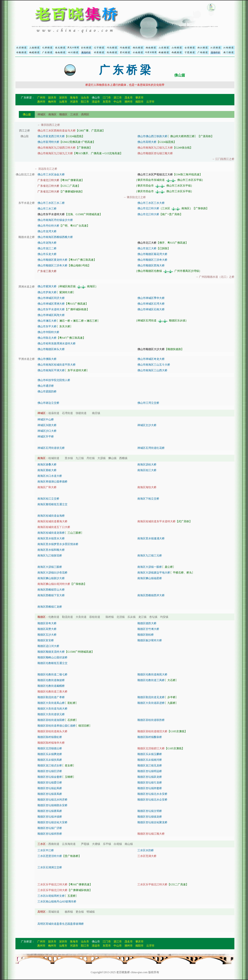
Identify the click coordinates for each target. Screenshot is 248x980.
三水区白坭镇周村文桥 (51, 896)
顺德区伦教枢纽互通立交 (52, 663)
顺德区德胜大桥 (147, 623)
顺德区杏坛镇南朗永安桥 (52, 805)
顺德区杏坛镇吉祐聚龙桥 (152, 822)
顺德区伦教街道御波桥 (51, 680)
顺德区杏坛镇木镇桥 (50, 817)
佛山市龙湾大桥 (47, 231)
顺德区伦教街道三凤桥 (151, 680)
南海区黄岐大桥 (47, 470)
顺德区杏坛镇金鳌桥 (50, 777)
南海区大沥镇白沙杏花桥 (52, 573)
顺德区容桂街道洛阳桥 (51, 720)
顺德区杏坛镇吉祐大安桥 (52, 822)
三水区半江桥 (46, 850)
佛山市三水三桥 (47, 209)
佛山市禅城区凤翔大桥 (51, 315)
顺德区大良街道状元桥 (51, 714)
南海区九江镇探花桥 (50, 556)
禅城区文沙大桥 (147, 425)
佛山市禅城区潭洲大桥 (51, 304)
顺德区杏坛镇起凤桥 (50, 788)
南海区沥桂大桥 (147, 465)
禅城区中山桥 (46, 419)
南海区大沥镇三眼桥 (50, 567)
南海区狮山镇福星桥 (150, 578)
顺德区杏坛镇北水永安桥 (152, 794)
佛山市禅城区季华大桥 (151, 298)
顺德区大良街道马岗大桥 (52, 709)
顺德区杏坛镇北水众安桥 (152, 800)
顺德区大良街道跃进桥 (151, 703)
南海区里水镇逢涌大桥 (151, 538)
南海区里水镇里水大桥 (51, 538)
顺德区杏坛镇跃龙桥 (150, 777)
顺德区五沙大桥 (47, 635)
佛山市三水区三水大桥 (151, 203)
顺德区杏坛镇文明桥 (150, 811)
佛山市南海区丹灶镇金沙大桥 (55, 220)
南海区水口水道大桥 (50, 476)
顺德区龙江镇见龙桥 (150, 765)
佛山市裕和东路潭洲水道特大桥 (57, 344)
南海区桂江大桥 (147, 470)
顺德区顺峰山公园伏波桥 (52, 657)
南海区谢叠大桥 (47, 465)
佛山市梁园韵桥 (47, 391)
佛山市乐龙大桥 (47, 254)
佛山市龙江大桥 (147, 248)
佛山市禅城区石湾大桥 (151, 304)
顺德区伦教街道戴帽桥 (51, 686)
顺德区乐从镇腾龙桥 (50, 754)
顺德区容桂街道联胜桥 (151, 720)
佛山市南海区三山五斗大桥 (154, 365)
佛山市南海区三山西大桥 (152, 370)
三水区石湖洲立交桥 (50, 867)
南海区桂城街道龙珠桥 (51, 533)
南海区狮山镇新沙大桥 (51, 578)
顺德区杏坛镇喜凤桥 (50, 794)
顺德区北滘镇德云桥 (50, 748)
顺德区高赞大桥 (47, 629)
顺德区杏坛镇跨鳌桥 (150, 788)
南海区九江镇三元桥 (150, 556)
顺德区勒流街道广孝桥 (51, 697)
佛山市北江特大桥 (148, 208)
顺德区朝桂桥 (146, 635)
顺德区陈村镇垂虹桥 (50, 737)
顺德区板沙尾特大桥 (150, 640)
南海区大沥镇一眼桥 (150, 567)
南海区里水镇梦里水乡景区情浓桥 (58, 544)
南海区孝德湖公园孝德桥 (52, 482)
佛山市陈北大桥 (47, 338)
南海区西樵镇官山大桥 (51, 590)
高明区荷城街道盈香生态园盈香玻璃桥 (61, 924)
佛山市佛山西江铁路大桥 (152, 136)
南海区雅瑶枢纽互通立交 (52, 504)
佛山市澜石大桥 (47, 321)
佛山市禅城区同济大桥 (51, 298)
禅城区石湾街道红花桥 (151, 448)
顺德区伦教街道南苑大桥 (152, 674)
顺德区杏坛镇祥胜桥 (50, 834)
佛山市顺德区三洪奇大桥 (152, 260)
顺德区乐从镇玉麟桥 (150, 754)
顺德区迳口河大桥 (48, 646)
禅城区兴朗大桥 (47, 425)
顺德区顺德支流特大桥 (51, 652)
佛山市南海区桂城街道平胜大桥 (57, 365)
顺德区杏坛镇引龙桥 (150, 783)
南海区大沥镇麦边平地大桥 (154, 573)
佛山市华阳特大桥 (48, 332)
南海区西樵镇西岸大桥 (151, 595)
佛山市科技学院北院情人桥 (54, 380)
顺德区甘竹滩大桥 (148, 629)
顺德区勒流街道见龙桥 (151, 697)
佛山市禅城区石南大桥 (151, 309)
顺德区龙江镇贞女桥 (50, 765)
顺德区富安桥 (46, 640)
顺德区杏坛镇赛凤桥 (50, 811)
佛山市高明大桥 (147, 142)
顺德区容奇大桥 (47, 623)
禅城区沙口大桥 (47, 431)
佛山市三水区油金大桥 (51, 174)
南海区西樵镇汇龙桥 (50, 607)
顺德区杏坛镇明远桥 (150, 771)
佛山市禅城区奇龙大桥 (151, 359)
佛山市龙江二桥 (47, 248)
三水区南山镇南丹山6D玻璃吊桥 (57, 902)
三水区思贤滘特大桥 (50, 856)
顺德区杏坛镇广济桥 (50, 828)
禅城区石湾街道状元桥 (51, 448)
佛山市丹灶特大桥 (48, 226)
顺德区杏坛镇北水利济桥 (52, 800)
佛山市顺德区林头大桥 (51, 349)
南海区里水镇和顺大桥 (51, 550)
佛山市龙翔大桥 (47, 243)
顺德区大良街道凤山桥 (51, 703)
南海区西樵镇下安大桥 (51, 595)
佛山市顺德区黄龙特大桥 (52, 260)
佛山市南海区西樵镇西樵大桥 (55, 237)
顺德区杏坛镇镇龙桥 (150, 817)
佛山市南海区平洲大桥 (51, 370)
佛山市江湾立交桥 (148, 403)
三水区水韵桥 (146, 850)
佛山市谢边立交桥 (48, 403)
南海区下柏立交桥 (148, 499)
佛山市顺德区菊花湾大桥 (152, 254)
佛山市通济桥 (46, 386)
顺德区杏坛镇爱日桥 (50, 783)
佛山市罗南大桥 (47, 292)
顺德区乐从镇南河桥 (150, 760)
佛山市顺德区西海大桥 (151, 265)
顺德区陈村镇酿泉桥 (150, 737)
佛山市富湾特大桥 (48, 142)
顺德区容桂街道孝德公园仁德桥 (57, 726)
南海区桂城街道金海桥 (51, 516)
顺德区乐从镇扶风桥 (50, 760)
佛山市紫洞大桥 (47, 286)
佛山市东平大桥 (47, 326)
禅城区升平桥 (46, 437)
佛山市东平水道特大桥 (51, 309)
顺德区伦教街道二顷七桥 (52, 674)
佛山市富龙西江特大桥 (51, 136)
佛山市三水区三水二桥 (51, 203)
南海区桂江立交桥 (48, 499)
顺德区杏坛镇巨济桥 (50, 771)
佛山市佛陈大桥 (47, 359)
